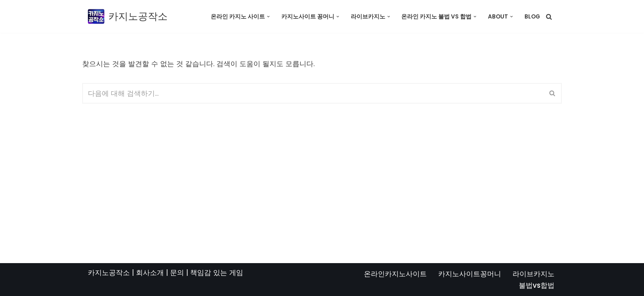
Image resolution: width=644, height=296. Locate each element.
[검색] (549, 17)
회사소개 (150, 273)
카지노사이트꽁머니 (470, 274)
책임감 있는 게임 (217, 273)
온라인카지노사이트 (395, 274)
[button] (268, 17)
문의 (177, 273)
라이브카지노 (534, 274)
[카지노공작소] (128, 16)
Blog (532, 17)
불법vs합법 (537, 285)
